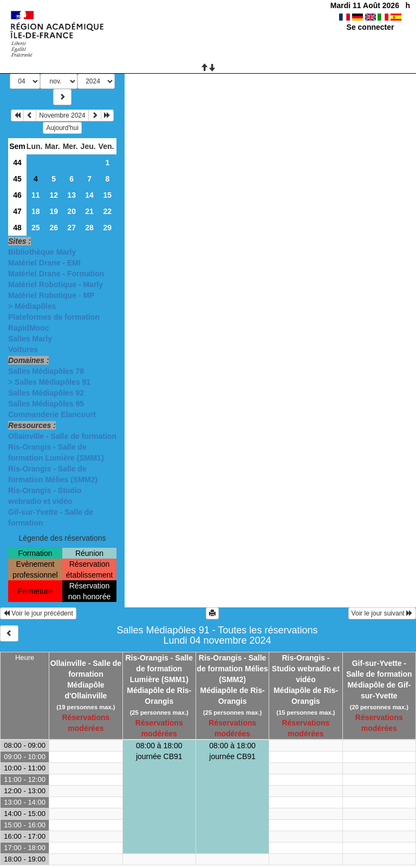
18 (36, 211)
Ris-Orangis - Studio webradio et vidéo (306, 669)
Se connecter (370, 27)
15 (107, 195)
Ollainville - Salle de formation (62, 436)
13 (71, 195)
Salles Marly (30, 339)
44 (17, 163)
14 (89, 195)
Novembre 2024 (62, 115)
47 (17, 211)
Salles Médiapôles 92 (46, 393)
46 (17, 195)
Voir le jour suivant (382, 613)
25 (36, 228)
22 (107, 211)
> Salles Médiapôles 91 (49, 382)
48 (17, 228)
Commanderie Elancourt (52, 414)
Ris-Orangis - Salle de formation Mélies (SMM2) (232, 669)
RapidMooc (28, 328)
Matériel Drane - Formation (56, 274)
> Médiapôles (32, 306)
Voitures (23, 349)
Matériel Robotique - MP (51, 295)
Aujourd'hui (62, 128)
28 (89, 228)
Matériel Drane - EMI (44, 263)
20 (71, 211)
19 (54, 211)
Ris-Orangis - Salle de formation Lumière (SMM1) (159, 669)
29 (107, 228)
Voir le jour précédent (38, 613)
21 (89, 211)
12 (54, 195)
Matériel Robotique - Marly (56, 284)
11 (36, 195)
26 (54, 228)
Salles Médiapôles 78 (46, 371)
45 (17, 179)
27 (71, 228)
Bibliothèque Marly (42, 252)
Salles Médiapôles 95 (46, 404)
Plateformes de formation (54, 317)
